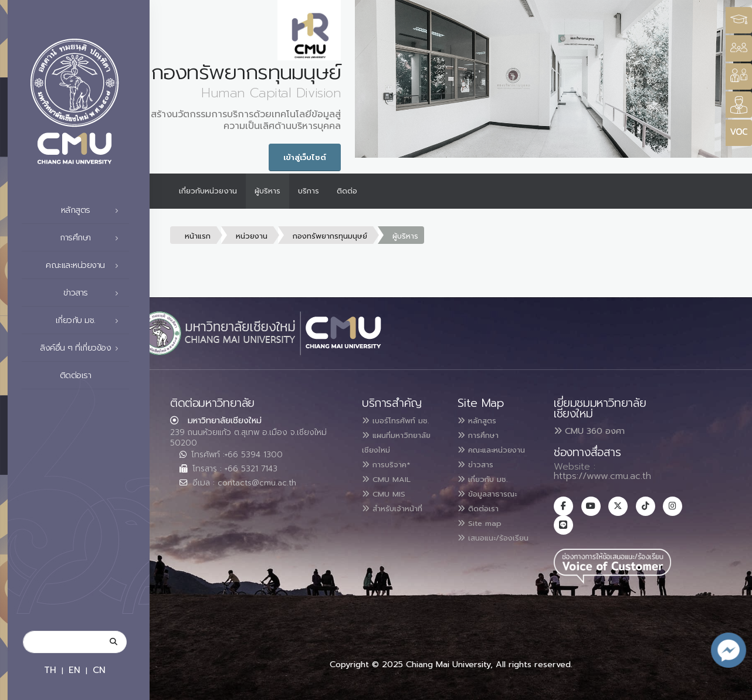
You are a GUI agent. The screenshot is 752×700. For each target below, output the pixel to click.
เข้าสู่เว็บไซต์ (305, 157)
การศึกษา (92, 238)
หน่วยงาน (252, 236)
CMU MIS (388, 505)
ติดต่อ (347, 191)
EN (74, 670)
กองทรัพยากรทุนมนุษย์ (330, 236)
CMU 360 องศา (589, 431)
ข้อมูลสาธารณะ (494, 505)
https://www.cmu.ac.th (602, 476)
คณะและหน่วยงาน (85, 266)
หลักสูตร (93, 210)
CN (99, 670)
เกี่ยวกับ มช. (91, 321)
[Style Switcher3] (739, 20)
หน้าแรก (198, 236)
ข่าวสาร (94, 293)
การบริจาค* (392, 477)
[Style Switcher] (739, 48)
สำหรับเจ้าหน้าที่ (399, 519)
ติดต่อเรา (92, 376)
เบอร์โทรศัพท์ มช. (403, 420)
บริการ (309, 191)
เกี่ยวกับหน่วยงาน (208, 191)
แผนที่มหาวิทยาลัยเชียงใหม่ (387, 448)
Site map (485, 533)
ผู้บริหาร (267, 191)
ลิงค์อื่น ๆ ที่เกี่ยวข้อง (82, 348)
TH (50, 670)
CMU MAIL (392, 491)
